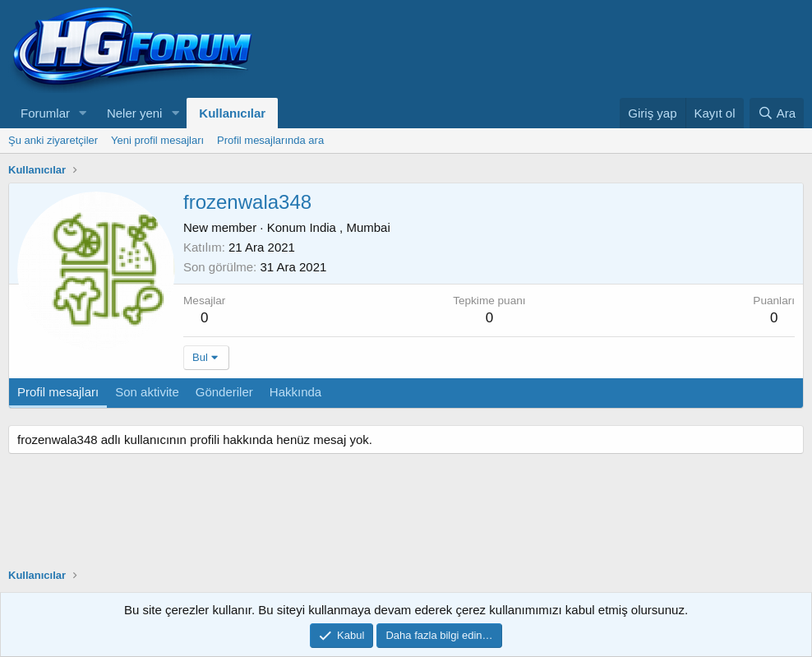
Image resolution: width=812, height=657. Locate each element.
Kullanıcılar (232, 113)
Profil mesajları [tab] (58, 392)
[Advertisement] (611, 49)
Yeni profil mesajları (157, 140)
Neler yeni (135, 113)
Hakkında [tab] (295, 392)
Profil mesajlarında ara (270, 140)
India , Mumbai (349, 227)
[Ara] (777, 113)
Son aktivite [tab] (147, 392)
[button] (83, 113)
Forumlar (45, 113)
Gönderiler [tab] (224, 392)
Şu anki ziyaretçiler (53, 140)
